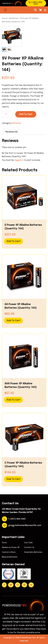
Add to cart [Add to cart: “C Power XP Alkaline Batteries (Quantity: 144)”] (13, 479)
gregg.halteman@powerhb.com (25, 525)
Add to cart (26, 114)
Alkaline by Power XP (11, 547)
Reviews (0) (12, 132)
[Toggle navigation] (6, 10)
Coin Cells (28, 543)
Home (5, 18)
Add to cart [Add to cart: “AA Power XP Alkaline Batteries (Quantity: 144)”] (13, 321)
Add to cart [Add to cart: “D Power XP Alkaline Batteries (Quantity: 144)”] (13, 241)
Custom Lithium (9, 552)
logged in (19, 160)
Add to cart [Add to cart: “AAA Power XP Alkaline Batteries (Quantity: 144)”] (13, 400)
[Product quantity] (7, 114)
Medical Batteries (10, 557)
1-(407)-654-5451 (36, 3)
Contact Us (29, 547)
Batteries (14, 18)
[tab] (12, 132)
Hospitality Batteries (33, 552)
